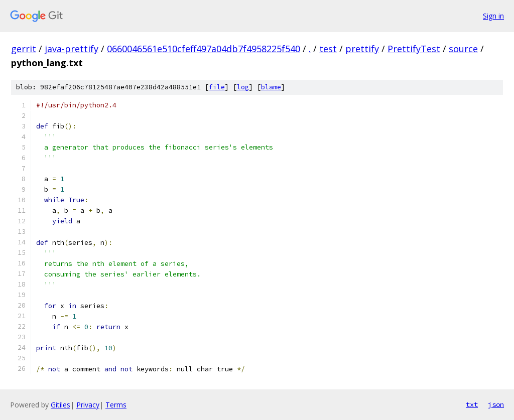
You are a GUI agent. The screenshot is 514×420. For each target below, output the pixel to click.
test (328, 49)
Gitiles (60, 405)
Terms (116, 405)
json (496, 404)
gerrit (24, 49)
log (243, 87)
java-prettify (72, 49)
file (217, 87)
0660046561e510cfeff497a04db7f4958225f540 (204, 49)
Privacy (88, 405)
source (463, 49)
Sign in (493, 16)
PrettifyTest (414, 49)
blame (271, 87)
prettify (362, 49)
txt (472, 404)
